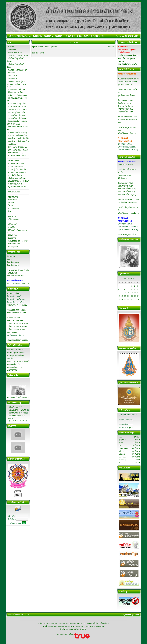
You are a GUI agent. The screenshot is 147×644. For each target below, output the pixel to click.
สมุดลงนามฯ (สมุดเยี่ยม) (17, 104)
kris (120, 445)
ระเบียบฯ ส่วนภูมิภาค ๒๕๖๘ (18, 324)
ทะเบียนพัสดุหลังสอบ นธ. (17, 115)
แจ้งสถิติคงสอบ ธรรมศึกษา (128, 213)
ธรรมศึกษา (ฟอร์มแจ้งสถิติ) (18, 138)
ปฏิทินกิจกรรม (13, 219)
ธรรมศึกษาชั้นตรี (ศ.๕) (127, 189)
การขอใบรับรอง (14, 192)
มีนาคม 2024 (129, 279)
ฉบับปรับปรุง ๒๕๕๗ (125, 164)
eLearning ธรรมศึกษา (16, 89)
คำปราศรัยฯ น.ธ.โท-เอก (17, 107)
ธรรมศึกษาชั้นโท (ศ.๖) (127, 192)
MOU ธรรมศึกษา (13, 293)
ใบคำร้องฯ (12, 50)
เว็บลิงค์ (11, 206)
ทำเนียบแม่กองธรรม (16, 167)
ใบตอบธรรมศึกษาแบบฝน (16, 310)
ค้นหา (10, 211)
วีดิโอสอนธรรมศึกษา (16, 92)
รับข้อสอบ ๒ (12, 76)
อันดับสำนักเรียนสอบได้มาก (18, 156)
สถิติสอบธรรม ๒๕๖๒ (16, 153)
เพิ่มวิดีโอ (11, 227)
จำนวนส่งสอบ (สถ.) (125, 100)
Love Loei (122, 457)
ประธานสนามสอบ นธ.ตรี (127, 82)
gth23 (131, 428)
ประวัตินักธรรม (14, 161)
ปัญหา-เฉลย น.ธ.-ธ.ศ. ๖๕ (18, 150)
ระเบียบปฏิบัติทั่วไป (15, 184)
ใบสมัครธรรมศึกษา (125, 186)
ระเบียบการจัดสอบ (14, 318)
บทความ (11, 203)
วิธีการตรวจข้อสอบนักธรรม (17, 340)
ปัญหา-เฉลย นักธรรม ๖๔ (17, 147)
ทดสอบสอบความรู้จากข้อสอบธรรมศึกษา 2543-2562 (16, 84)
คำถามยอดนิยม (14, 208)
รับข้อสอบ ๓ (12, 79)
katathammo (123, 448)
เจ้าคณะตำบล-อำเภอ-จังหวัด (18, 270)
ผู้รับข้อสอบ (122, 178)
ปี (50, 47)
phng (120, 437)
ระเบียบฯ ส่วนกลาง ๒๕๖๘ (17, 326)
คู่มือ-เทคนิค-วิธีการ (16, 421)
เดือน (47, 47)
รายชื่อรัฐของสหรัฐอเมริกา (18, 241)
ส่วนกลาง (10, 259)
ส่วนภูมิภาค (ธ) (13, 265)
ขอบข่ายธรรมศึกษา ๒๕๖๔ (18, 55)
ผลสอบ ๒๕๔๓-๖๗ (15, 53)
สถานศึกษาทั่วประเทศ (15, 276)
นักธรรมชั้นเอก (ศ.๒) (126, 112)
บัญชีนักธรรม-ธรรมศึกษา (128, 55)
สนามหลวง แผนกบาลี (15, 350)
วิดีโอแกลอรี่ (12, 224)
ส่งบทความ (12, 216)
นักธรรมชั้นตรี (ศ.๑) (125, 106)
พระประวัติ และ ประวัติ (17, 410)
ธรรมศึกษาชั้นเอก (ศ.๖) (127, 195)
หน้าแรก (11, 47)
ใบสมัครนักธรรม (124, 103)
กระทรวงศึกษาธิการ (14, 364)
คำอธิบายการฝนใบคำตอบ (17, 313)
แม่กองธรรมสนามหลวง (17, 172)
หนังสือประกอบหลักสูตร (17, 178)
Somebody (123, 460)
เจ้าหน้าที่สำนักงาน (15, 175)
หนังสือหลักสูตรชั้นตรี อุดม (18, 70)
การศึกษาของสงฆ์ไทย (17, 413)
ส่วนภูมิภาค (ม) (13, 262)
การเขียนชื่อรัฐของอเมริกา (128, 64)
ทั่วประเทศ (11, 256)
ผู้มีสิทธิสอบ (12, 235)
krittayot (122, 454)
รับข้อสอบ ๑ (12, 73)
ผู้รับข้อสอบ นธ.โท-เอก (127, 95)
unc (120, 463)
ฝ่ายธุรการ (12, 238)
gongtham (122, 440)
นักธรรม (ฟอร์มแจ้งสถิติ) (17, 133)
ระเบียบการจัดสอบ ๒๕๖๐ (18, 95)
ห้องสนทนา (12, 200)
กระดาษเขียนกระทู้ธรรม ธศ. (129, 200)
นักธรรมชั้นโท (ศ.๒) (126, 109)
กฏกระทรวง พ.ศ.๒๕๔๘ (17, 187)
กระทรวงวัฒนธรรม (14, 367)
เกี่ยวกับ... (111, 47)
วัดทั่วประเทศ (12, 273)
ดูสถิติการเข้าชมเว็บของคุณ (18, 397)
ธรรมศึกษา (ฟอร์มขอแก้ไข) (18, 141)
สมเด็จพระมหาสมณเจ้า (17, 164)
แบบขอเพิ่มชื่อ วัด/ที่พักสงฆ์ (128, 79)
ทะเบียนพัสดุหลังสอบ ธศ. (17, 118)
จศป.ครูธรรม (13, 247)
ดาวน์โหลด (12, 144)
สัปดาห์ (41, 47)
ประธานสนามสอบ (125, 175)
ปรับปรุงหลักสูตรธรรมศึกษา (18, 181)
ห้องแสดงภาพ (13, 197)
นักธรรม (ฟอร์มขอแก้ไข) (17, 135)
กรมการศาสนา (12, 370)
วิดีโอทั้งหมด (14, 407)
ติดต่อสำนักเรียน (14, 244)
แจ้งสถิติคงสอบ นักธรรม (127, 133)
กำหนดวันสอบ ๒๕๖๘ (15, 321)
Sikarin (121, 451)
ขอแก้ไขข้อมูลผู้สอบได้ (127, 235)
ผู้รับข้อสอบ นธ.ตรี (125, 85)
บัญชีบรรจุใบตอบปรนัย (16, 112)
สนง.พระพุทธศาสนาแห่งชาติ (18, 361)
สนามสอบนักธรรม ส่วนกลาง (18, 284)
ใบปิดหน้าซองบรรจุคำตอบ (18, 109)
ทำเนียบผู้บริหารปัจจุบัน (17, 169)
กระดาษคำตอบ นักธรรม (127, 117)
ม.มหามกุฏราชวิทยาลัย (16, 353)
